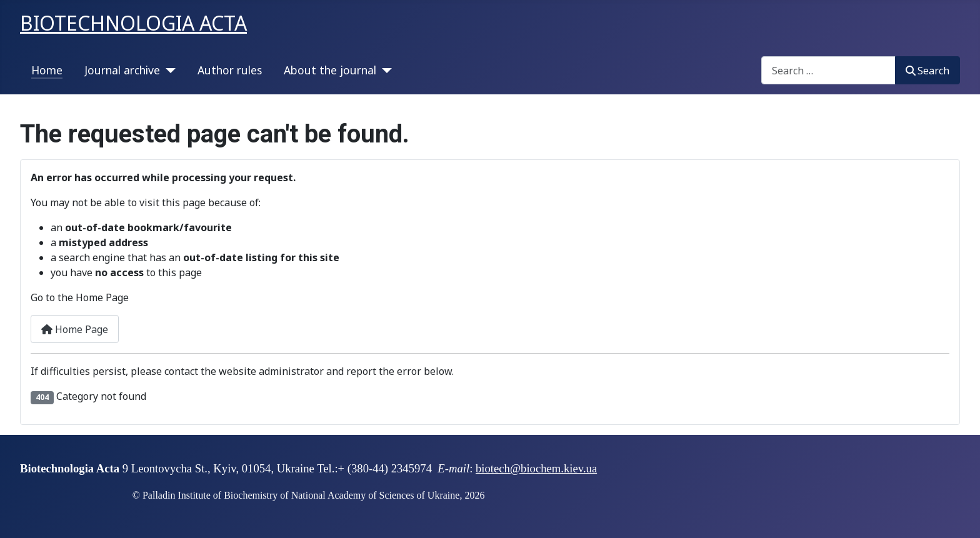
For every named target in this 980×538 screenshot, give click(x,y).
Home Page (75, 329)
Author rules (230, 70)
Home (47, 70)
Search (927, 71)
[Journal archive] (168, 70)
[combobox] (828, 70)
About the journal (330, 70)
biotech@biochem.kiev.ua (536, 468)
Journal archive (122, 70)
